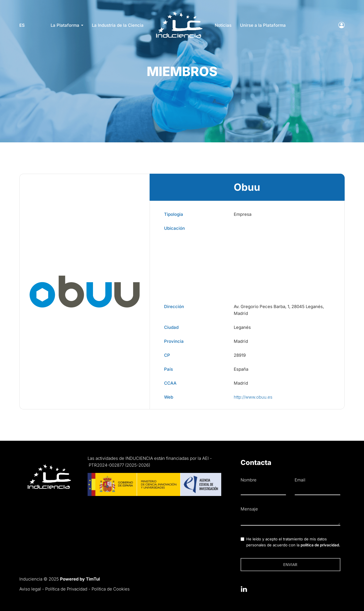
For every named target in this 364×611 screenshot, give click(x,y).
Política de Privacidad (66, 589)
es (22, 25)
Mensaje (249, 509)
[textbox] (290, 520)
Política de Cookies (111, 589)
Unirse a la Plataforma (263, 25)
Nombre (249, 480)
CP (167, 355)
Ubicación (174, 228)
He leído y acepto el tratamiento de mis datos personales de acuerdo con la (293, 542)
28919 (240, 355)
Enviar (290, 564)
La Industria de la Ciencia (118, 25)
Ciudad (171, 327)
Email (300, 480)
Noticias (223, 25)
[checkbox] (242, 539)
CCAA (170, 383)
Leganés (242, 327)
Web (169, 397)
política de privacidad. (320, 545)
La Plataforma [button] (67, 25)
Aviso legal (30, 589)
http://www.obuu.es (253, 397)
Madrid (241, 341)
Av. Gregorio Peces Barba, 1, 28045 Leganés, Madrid (279, 310)
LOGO (179, 13)
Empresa (243, 214)
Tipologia (174, 214)
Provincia (174, 341)
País (168, 369)
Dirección (174, 306)
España (241, 369)
